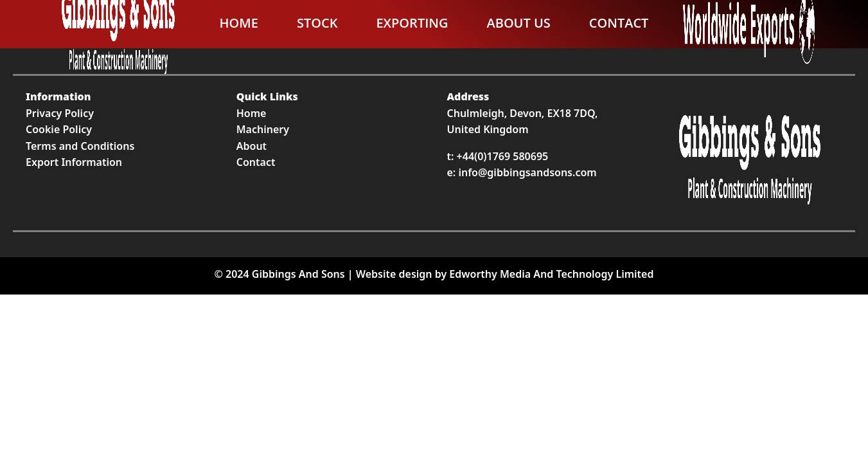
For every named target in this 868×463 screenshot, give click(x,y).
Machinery (263, 129)
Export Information (74, 162)
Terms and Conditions (80, 146)
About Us (518, 23)
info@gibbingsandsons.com (527, 172)
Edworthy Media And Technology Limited (551, 274)
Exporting (412, 23)
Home (239, 23)
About (252, 146)
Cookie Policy (59, 129)
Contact (619, 23)
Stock (317, 23)
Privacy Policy (60, 113)
